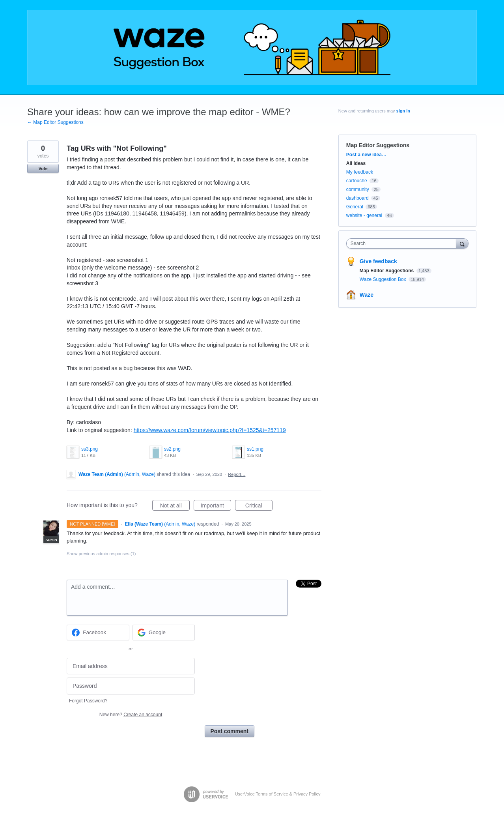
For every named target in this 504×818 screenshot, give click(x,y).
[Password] (131, 686)
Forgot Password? (88, 701)
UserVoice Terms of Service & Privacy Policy (278, 794)
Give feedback (378, 261)
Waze (367, 295)
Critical (259, 507)
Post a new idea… (366, 155)
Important (216, 507)
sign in (403, 111)
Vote (43, 168)
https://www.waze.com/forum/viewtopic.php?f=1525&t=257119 (210, 430)
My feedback (360, 172)
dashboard (357, 198)
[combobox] (403, 243)
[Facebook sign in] (98, 633)
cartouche (357, 181)
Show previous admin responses (101, 554)
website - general (364, 215)
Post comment (230, 731)
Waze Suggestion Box (384, 279)
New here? (131, 715)
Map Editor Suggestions (378, 145)
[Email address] (131, 666)
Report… (237, 474)
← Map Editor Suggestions (55, 122)
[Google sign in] (164, 633)
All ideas (356, 163)
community (358, 189)
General (355, 207)
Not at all (175, 507)
